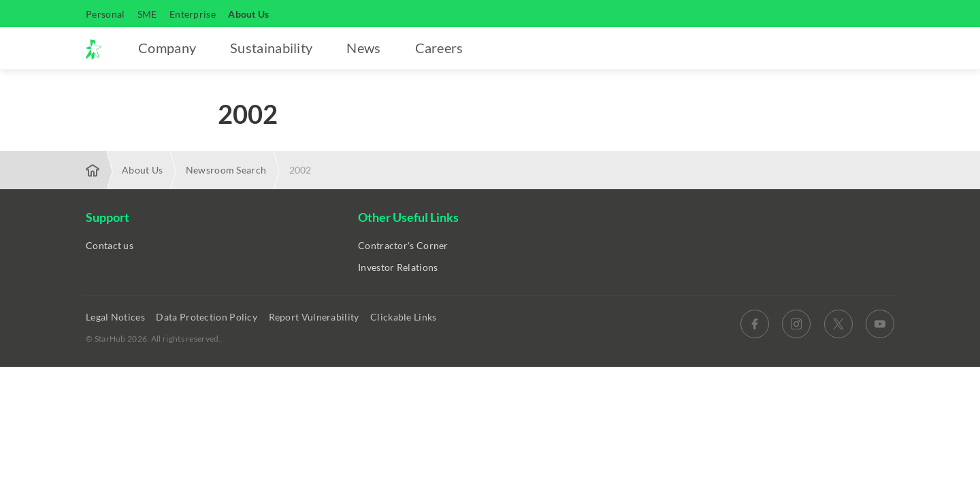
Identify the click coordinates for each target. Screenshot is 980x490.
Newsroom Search (226, 170)
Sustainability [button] (271, 48)
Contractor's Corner (403, 245)
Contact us (110, 245)
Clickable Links (405, 317)
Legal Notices (116, 317)
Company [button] (167, 48)
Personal (105, 14)
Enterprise (193, 14)
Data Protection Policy (208, 317)
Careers (439, 48)
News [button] (363, 48)
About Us (248, 14)
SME (147, 14)
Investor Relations (398, 267)
